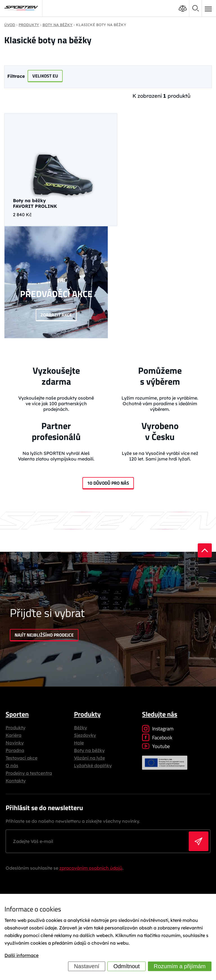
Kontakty (16, 781)
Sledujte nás (160, 714)
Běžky (80, 728)
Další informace (22, 955)
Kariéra (13, 735)
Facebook (157, 738)
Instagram (158, 729)
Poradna (15, 750)
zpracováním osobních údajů (91, 868)
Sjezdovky (85, 735)
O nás (12, 765)
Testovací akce (22, 758)
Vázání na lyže (89, 758)
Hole (79, 743)
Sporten (17, 714)
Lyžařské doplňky (93, 765)
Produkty (15, 728)
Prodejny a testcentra (29, 773)
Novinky (15, 743)
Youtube (156, 746)
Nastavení (87, 966)
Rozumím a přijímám (180, 966)
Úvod (10, 25)
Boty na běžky (89, 750)
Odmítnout (126, 966)
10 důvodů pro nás (108, 483)
